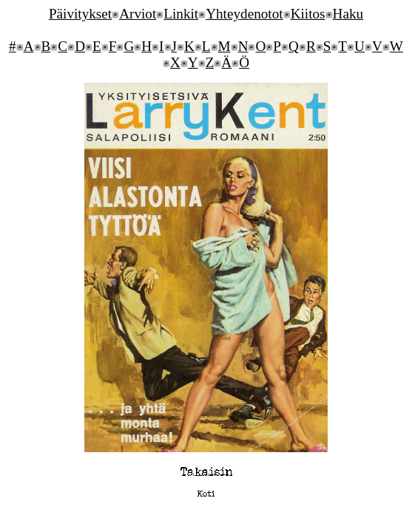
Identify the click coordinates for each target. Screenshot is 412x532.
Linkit (181, 14)
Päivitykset (80, 14)
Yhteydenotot (244, 14)
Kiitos (308, 14)
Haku (348, 14)
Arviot (138, 14)
